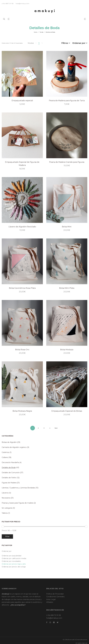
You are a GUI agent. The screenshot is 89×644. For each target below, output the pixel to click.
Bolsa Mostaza (67, 350)
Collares (5, 457)
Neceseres (6, 498)
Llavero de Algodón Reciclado (22, 227)
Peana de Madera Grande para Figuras (67, 162)
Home (36, 32)
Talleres (5, 513)
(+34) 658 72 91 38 (54, 615)
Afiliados (50, 602)
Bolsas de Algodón (9, 442)
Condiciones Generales (55, 597)
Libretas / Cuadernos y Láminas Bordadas (18, 488)
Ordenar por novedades (11, 561)
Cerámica (5, 452)
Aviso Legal (51, 599)
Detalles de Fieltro (9, 478)
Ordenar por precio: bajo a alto (14, 564)
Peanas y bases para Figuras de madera (18, 503)
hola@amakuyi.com (54, 618)
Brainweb (71, 640)
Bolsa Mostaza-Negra (22, 411)
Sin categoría (7, 508)
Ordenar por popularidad (11, 556)
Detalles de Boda (9, 468)
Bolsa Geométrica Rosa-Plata (22, 288)
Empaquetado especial (22, 101)
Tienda (42, 32)
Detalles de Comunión (11, 473)
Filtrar (7, 536)
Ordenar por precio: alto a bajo (14, 567)
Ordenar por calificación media (14, 558)
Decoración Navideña (10, 462)
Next (56, 428)
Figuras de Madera (9, 483)
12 (39, 43)
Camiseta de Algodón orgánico (14, 447)
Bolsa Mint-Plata (67, 288)
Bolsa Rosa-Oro (22, 350)
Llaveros (5, 493)
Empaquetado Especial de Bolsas (67, 411)
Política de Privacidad (55, 594)
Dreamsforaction (82, 640)
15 (42, 43)
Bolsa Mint (67, 227)
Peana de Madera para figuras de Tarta (67, 101)
